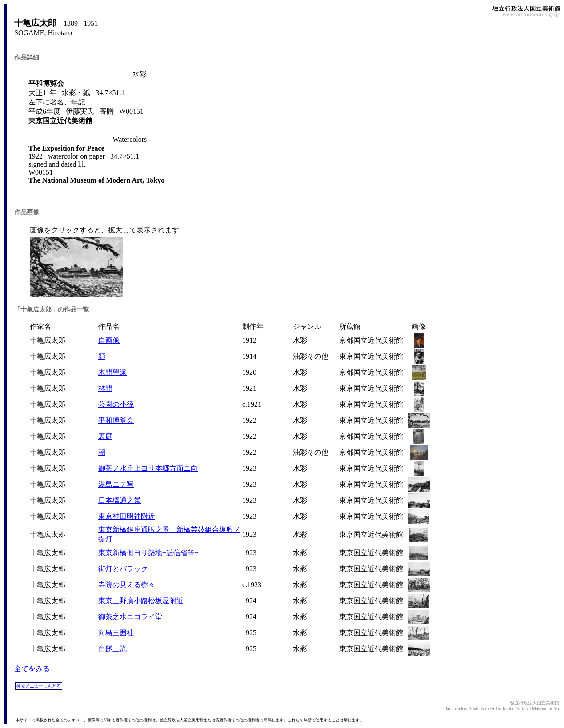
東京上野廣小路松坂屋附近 (141, 601)
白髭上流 (112, 649)
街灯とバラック (123, 569)
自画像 (109, 340)
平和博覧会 (116, 420)
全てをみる (32, 669)
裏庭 (105, 436)
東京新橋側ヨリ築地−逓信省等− (148, 553)
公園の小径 (116, 404)
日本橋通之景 (120, 500)
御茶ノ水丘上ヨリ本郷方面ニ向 (148, 468)
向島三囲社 (116, 633)
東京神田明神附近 (127, 516)
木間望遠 (112, 372)
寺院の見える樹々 (127, 585)
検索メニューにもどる (39, 686)
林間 (105, 388)
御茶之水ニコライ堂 (130, 617)
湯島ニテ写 (116, 484)
